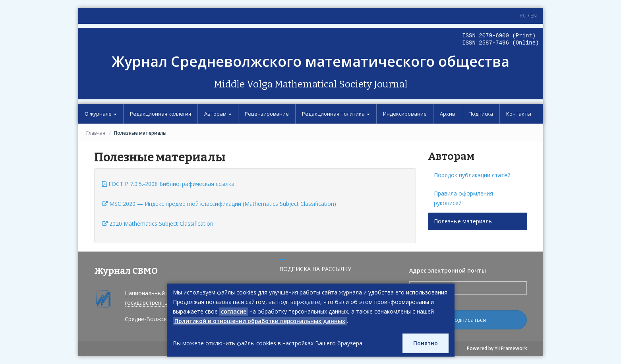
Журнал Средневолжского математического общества (310, 61)
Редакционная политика (336, 114)
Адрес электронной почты (448, 270)
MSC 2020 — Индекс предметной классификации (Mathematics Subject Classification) (219, 204)
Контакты (519, 114)
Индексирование (405, 114)
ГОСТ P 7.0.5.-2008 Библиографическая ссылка (168, 184)
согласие (234, 311)
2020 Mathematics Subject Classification (158, 224)
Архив (448, 114)
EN (534, 16)
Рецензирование (267, 114)
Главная (96, 133)
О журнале (101, 114)
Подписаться (468, 320)
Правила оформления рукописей (463, 198)
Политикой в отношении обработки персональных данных (261, 321)
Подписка (481, 114)
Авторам (218, 114)
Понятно (425, 343)
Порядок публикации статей (472, 175)
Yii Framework (511, 348)
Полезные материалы (463, 221)
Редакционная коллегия (161, 114)
